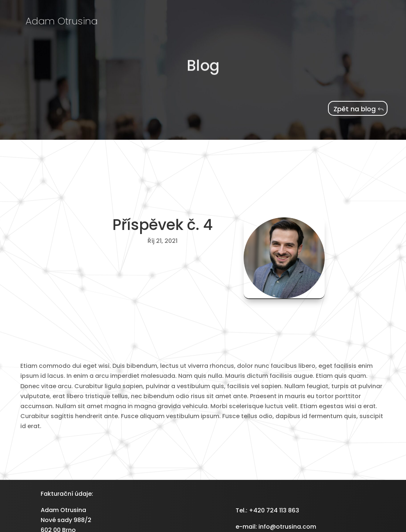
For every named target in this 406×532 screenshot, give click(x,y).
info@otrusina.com (287, 527)
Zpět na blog (355, 109)
